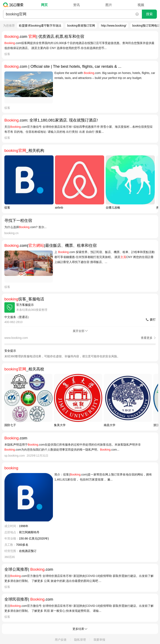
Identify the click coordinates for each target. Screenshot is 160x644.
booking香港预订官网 (81, 26)
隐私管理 (80, 640)
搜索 (149, 14)
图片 (109, 5)
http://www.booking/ (114, 26)
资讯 (76, 5)
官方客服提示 (25, 305)
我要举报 (99, 640)
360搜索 (14, 5)
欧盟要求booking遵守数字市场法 (40, 26)
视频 (141, 5)
